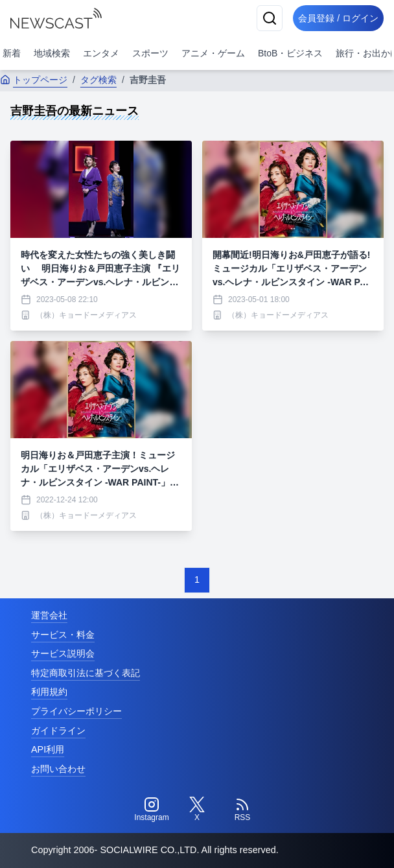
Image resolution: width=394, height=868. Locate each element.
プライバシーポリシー (76, 711)
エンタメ (101, 53)
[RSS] (242, 810)
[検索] (270, 18)
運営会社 (49, 615)
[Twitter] (197, 810)
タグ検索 (98, 80)
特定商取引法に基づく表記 (86, 673)
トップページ (34, 80)
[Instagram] (152, 810)
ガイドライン (58, 731)
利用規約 (49, 692)
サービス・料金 (63, 635)
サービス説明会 (63, 653)
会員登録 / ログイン (338, 18)
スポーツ (150, 53)
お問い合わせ (58, 769)
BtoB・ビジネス (290, 53)
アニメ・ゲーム (213, 53)
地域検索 (52, 53)
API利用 (48, 749)
